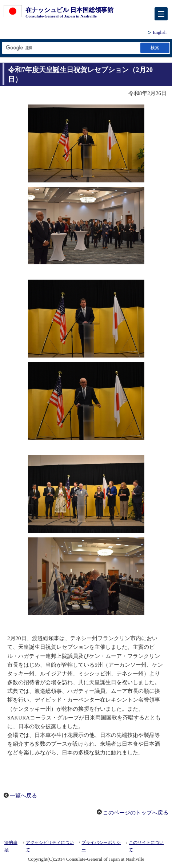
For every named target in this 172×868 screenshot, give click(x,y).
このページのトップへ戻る (136, 813)
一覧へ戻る (23, 796)
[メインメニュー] (161, 14)
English (160, 32)
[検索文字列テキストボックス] (71, 48)
